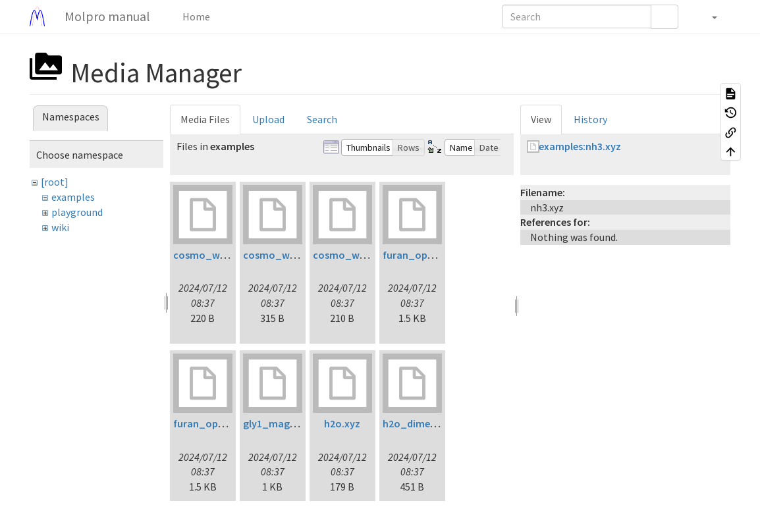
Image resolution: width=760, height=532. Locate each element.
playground (77, 212)
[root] (55, 182)
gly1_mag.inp (275, 423)
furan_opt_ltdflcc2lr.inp (440, 255)
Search (322, 119)
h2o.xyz (342, 423)
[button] (708, 16)
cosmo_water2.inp (287, 255)
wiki (60, 227)
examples (73, 197)
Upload (268, 119)
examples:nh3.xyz (580, 146)
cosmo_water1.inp (218, 255)
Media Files (205, 119)
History (590, 119)
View (541, 119)
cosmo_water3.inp (357, 255)
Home (195, 16)
